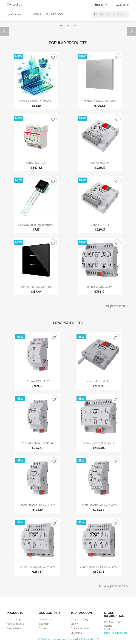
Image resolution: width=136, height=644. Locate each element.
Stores (43, 628)
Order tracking (80, 619)
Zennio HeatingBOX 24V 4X (37, 443)
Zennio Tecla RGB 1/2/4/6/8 (100, 101)
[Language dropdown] (101, 5)
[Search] (111, 14)
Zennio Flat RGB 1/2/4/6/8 (36, 287)
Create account (80, 628)
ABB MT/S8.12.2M (36, 163)
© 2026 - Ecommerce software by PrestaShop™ (68, 639)
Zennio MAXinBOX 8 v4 (100, 287)
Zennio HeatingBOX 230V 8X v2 (99, 567)
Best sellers (14, 628)
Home (37, 14)
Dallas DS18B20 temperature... (36, 225)
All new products (114, 586)
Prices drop (14, 619)
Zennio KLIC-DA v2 (38, 381)
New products (15, 624)
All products (117, 306)
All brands (54, 14)
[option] (68, 28)
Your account (82, 613)
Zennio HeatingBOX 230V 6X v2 (37, 567)
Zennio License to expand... (36, 101)
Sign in (75, 624)
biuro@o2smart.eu (115, 633)
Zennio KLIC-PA (100, 163)
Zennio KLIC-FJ (100, 225)
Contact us (15, 4)
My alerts (76, 633)
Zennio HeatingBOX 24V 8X (99, 443)
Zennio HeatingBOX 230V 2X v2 (38, 505)
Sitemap (44, 624)
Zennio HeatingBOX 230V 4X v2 (99, 505)
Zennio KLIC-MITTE (99, 381)
